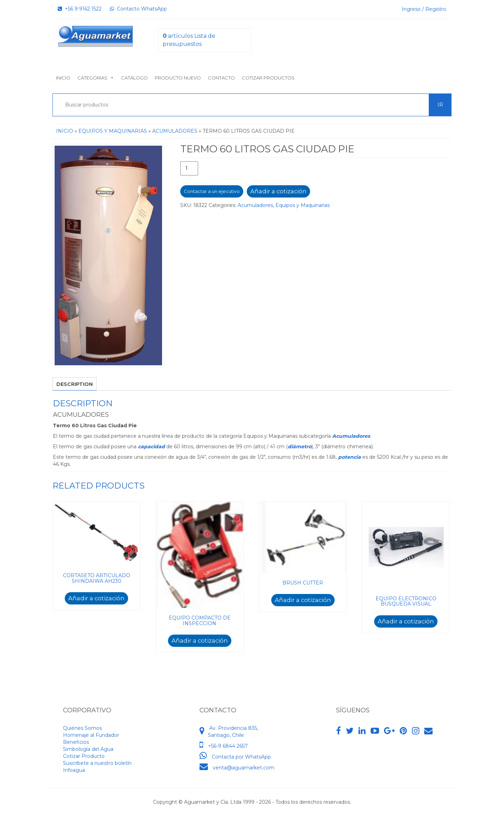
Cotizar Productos (268, 78)
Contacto (221, 78)
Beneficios (76, 742)
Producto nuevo (178, 78)
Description (75, 384)
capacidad (152, 447)
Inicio (63, 78)
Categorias (96, 78)
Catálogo (134, 78)
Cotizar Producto (84, 756)
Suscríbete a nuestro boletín (97, 763)
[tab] (75, 384)
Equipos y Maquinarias (113, 131)
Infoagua (74, 770)
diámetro (300, 447)
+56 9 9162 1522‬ (80, 9)
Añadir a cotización (278, 191)
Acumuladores (175, 131)
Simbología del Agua (88, 749)
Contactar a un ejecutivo (212, 191)
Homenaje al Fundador (91, 735)
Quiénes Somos (82, 728)
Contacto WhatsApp (138, 9)
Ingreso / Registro (424, 9)
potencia (350, 457)
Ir (440, 105)
